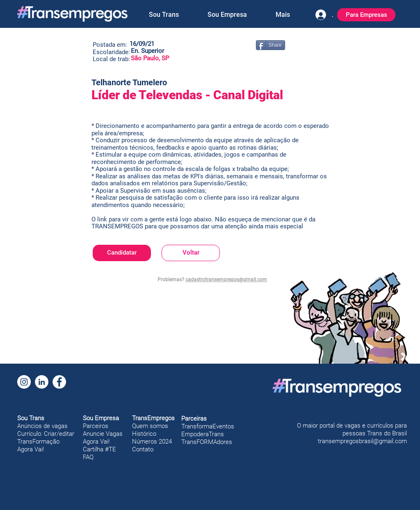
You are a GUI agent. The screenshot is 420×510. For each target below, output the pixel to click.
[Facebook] (59, 382)
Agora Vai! (31, 449)
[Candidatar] (122, 253)
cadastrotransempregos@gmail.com (226, 280)
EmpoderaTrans (203, 434)
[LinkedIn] (42, 382)
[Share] (270, 45)
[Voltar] (191, 253)
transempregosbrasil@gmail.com (362, 441)
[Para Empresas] (366, 15)
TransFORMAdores (207, 442)
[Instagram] (24, 382)
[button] (164, 15)
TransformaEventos (208, 426)
